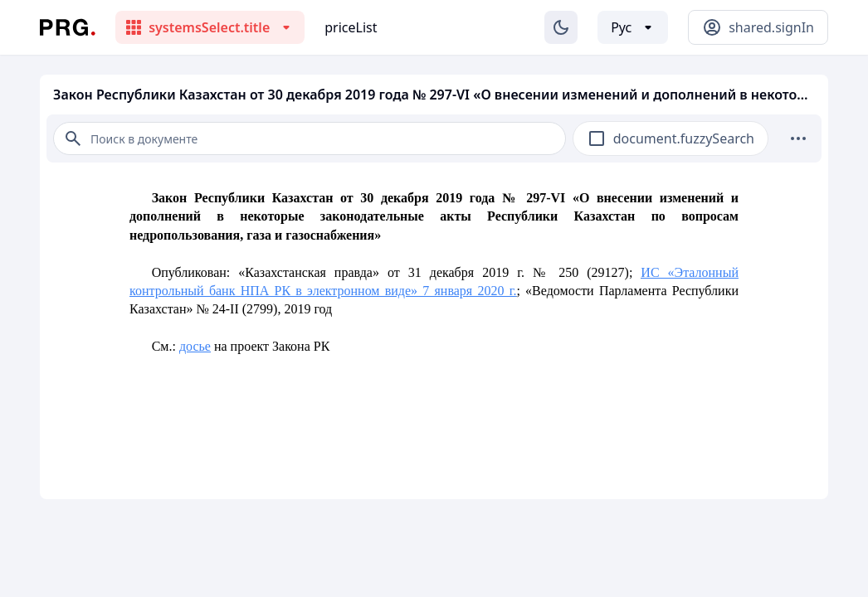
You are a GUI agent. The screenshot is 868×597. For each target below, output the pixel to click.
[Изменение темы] (561, 27)
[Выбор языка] (633, 27)
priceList (351, 27)
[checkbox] (597, 138)
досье (195, 346)
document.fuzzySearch (684, 138)
